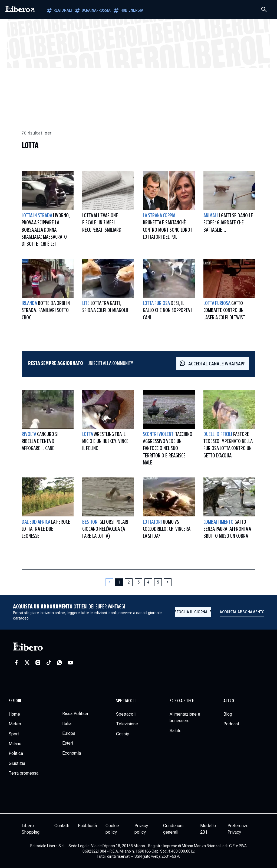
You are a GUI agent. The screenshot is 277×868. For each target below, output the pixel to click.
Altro (229, 701)
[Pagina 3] (138, 582)
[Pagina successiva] (168, 582)
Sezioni (15, 701)
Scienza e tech (182, 701)
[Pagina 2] (129, 582)
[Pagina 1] (119, 582)
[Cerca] (264, 9)
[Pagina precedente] (109, 582)
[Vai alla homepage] (20, 9)
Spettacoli (126, 701)
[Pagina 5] (158, 582)
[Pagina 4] (148, 582)
